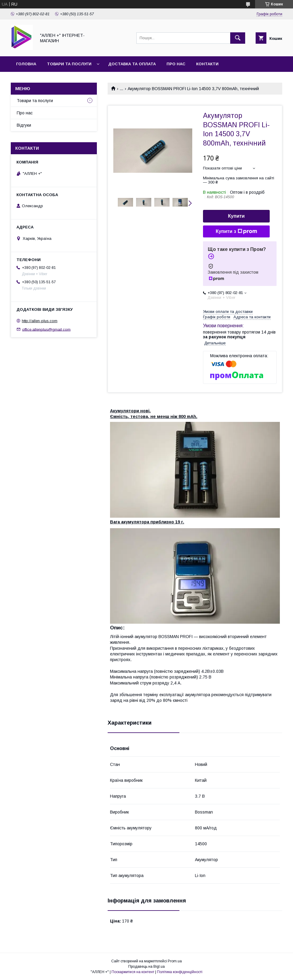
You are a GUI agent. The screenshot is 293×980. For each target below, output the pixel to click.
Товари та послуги (69, 64)
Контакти (207, 64)
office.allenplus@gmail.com (46, 329)
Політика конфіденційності (180, 972)
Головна (26, 64)
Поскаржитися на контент (133, 972)
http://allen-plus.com (40, 321)
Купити (236, 216)
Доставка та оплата (132, 64)
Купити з (236, 231)
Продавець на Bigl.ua (146, 967)
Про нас (176, 64)
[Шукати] (238, 38)
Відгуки (24, 125)
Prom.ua (175, 961)
